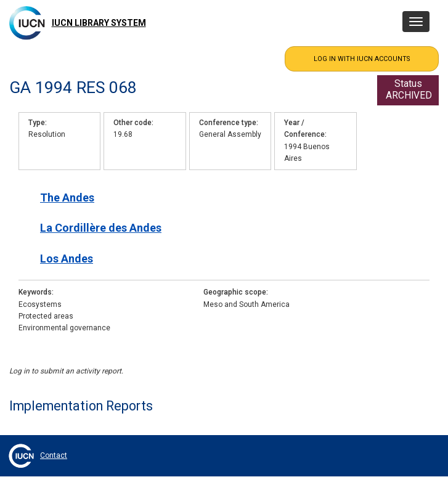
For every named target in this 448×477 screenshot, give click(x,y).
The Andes (67, 198)
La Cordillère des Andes (101, 228)
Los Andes (67, 259)
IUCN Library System (99, 23)
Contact (54, 455)
